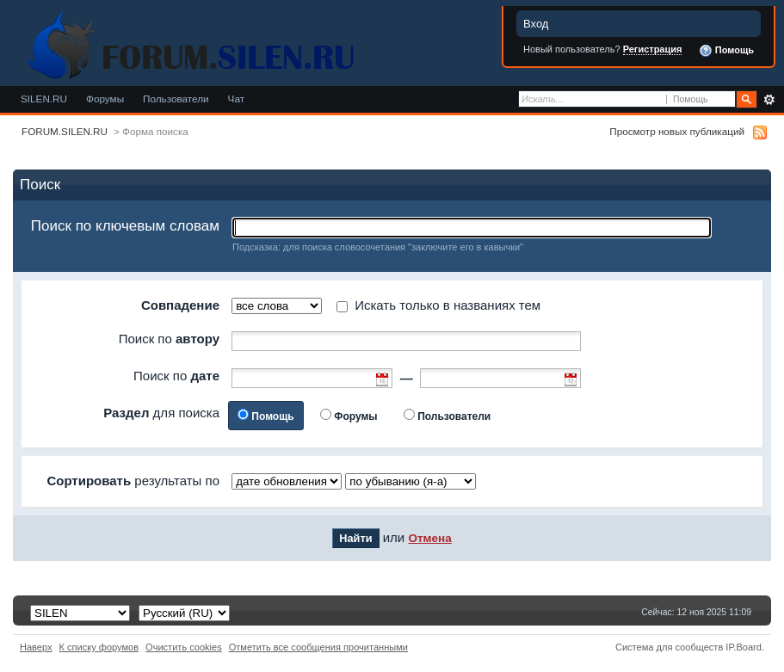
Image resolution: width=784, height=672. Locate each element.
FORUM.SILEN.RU (65, 131)
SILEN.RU (44, 99)
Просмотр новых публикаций (677, 131)
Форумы (105, 99)
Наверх (36, 647)
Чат (236, 99)
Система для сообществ (669, 647)
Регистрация (653, 49)
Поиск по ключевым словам (125, 226)
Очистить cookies (184, 647)
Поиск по (169, 339)
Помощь (726, 51)
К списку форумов (99, 647)
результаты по (133, 481)
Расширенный (769, 100)
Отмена (429, 538)
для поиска (161, 413)
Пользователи (176, 99)
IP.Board (744, 647)
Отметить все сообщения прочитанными (318, 647)
